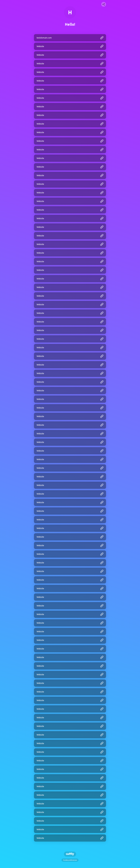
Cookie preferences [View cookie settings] (70, 860)
